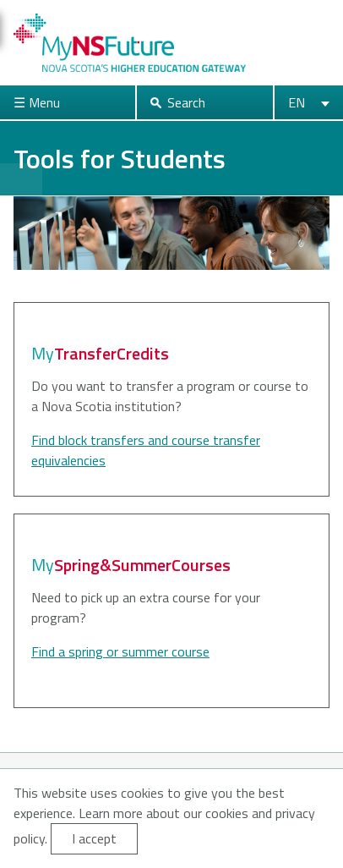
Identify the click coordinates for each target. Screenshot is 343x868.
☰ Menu (37, 102)
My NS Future (130, 43)
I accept (94, 838)
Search (186, 102)
